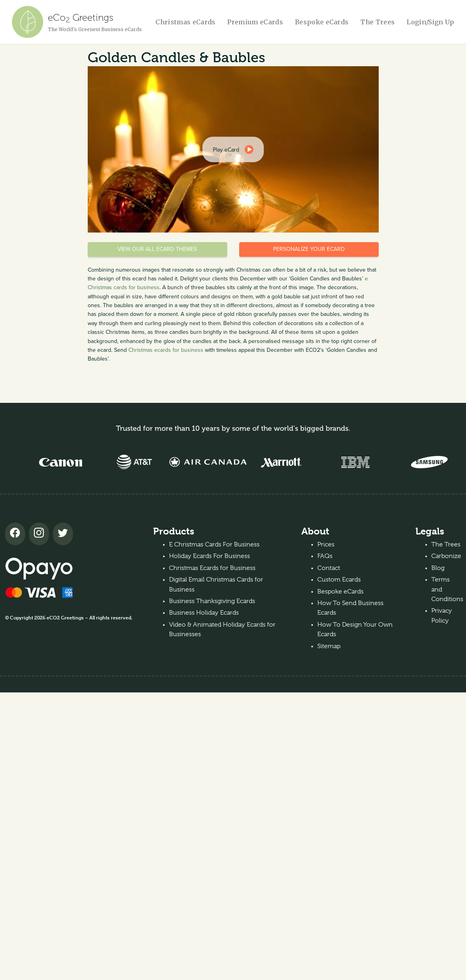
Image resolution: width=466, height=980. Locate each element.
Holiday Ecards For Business (209, 556)
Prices (326, 544)
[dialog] (233, 149)
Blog (438, 568)
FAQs (325, 556)
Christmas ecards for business (166, 350)
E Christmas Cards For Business (214, 544)
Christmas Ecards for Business (212, 568)
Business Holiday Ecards (204, 613)
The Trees (378, 22)
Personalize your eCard (309, 249)
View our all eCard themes (157, 249)
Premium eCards (255, 22)
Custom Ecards (339, 580)
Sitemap (329, 646)
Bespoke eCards (322, 22)
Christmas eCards (185, 22)
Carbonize (446, 556)
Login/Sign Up (430, 22)
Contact (329, 568)
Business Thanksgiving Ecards (212, 601)
